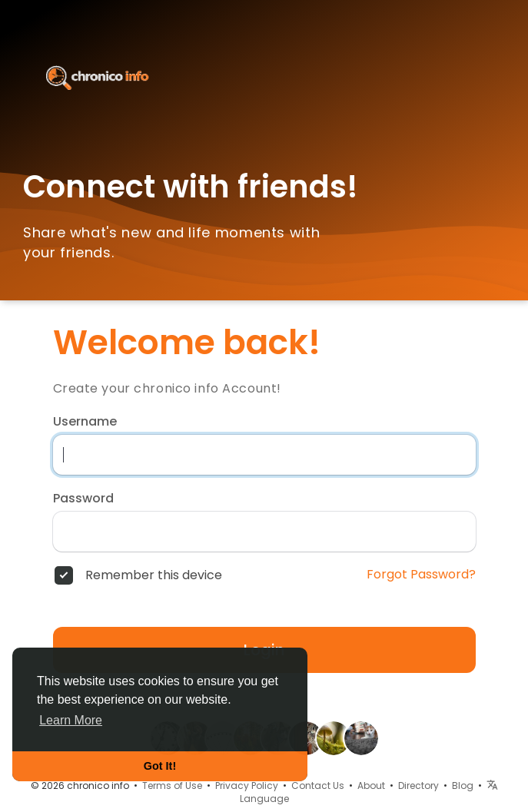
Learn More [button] (71, 720)
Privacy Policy (247, 785)
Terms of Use (172, 785)
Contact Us (318, 785)
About (371, 785)
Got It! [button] (160, 766)
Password (83, 499)
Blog (463, 785)
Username (85, 422)
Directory (418, 785)
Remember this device (154, 575)
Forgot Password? (421, 575)
